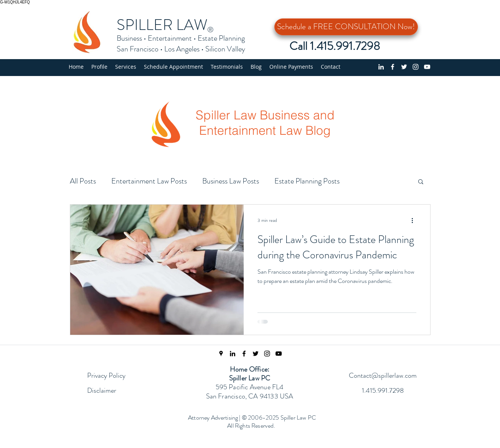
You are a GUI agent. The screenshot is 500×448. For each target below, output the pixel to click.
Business (129, 38)
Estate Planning (221, 38)
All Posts (83, 181)
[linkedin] (381, 67)
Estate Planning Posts (307, 181)
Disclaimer (102, 390)
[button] (126, 67)
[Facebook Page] (244, 354)
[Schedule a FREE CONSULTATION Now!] (346, 27)
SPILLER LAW (162, 25)
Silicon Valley (225, 49)
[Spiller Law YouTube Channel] (279, 354)
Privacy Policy (106, 375)
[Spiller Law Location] (221, 354)
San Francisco (138, 49)
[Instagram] (416, 67)
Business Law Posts (231, 181)
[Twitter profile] (404, 67)
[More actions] (415, 220)
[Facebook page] (393, 67)
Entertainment (170, 38)
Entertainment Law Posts (149, 181)
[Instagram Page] (267, 354)
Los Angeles (182, 49)
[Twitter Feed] (256, 354)
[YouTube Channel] (427, 67)
